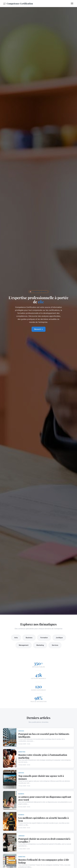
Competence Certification (18, 3)
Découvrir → (39, 329)
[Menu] (72, 3)
